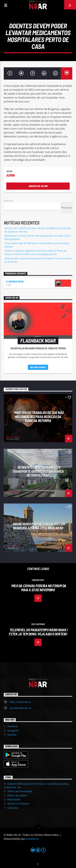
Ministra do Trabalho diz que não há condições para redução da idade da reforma (39, 417)
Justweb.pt (32, 839)
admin (10, 175)
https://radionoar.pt (20, 702)
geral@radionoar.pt (20, 708)
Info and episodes (38, 367)
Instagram (13, 731)
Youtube (12, 735)
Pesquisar (8, 201)
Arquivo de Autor (38, 186)
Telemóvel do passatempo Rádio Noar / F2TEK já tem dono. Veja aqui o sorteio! (38, 632)
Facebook (12, 726)
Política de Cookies (18, 795)
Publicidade (14, 799)
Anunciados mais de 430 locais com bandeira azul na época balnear (39, 526)
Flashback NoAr (15, 281)
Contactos (13, 808)
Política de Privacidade (20, 791)
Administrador (13, 437)
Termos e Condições (18, 804)
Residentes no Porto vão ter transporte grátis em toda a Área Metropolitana (38, 471)
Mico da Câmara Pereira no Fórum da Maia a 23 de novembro (39, 588)
